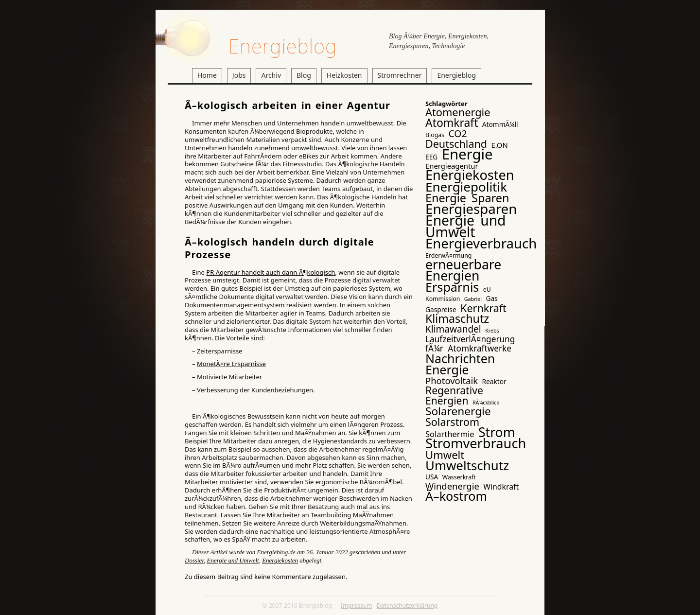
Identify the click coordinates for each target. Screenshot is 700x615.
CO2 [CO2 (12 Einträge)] (457, 133)
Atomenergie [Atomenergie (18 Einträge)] (458, 112)
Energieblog (283, 46)
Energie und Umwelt (233, 560)
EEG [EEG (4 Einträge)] (431, 157)
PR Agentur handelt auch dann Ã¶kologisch (271, 272)
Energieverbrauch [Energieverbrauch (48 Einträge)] (481, 243)
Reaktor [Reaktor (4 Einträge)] (494, 381)
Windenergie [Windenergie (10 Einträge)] (452, 486)
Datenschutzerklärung (407, 606)
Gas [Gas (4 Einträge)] (491, 298)
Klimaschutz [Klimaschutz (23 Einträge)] (457, 318)
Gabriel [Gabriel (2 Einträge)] (473, 299)
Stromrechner (400, 75)
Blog (304, 75)
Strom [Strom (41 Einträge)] (497, 432)
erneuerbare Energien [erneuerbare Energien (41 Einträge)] (463, 270)
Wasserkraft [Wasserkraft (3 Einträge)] (459, 477)
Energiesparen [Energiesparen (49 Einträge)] (471, 209)
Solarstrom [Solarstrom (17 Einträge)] (452, 422)
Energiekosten (280, 560)
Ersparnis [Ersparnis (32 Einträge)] (452, 287)
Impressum (356, 606)
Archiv (271, 75)
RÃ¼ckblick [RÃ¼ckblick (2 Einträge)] (486, 403)
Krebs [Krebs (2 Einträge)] (492, 331)
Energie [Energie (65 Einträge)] (467, 154)
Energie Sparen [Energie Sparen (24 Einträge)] (467, 198)
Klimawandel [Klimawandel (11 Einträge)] (453, 329)
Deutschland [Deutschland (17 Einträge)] (456, 144)
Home (207, 75)
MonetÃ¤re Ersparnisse (231, 364)
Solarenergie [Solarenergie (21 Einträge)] (458, 411)
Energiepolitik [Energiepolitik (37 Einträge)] (466, 187)
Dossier (194, 560)
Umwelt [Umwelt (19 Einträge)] (445, 455)
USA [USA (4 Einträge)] (432, 477)
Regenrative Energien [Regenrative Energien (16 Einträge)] (454, 395)
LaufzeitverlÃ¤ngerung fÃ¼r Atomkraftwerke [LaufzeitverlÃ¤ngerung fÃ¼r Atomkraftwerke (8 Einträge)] (470, 344)
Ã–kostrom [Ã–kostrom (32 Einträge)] (456, 496)
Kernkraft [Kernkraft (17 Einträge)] (483, 308)
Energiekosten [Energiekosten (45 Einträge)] (470, 175)
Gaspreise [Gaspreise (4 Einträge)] (441, 309)
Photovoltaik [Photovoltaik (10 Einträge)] (452, 380)
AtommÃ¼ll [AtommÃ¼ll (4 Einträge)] (500, 124)
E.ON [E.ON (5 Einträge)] (499, 145)
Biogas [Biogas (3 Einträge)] (435, 135)
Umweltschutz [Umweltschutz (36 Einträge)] (467, 465)
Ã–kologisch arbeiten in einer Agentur (288, 105)
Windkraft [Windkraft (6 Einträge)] (501, 487)
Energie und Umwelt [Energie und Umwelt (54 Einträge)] (465, 226)
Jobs (239, 75)
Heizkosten (344, 75)
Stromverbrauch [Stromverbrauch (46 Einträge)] (476, 443)
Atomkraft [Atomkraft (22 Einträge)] (452, 123)
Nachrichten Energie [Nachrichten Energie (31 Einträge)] (460, 364)
